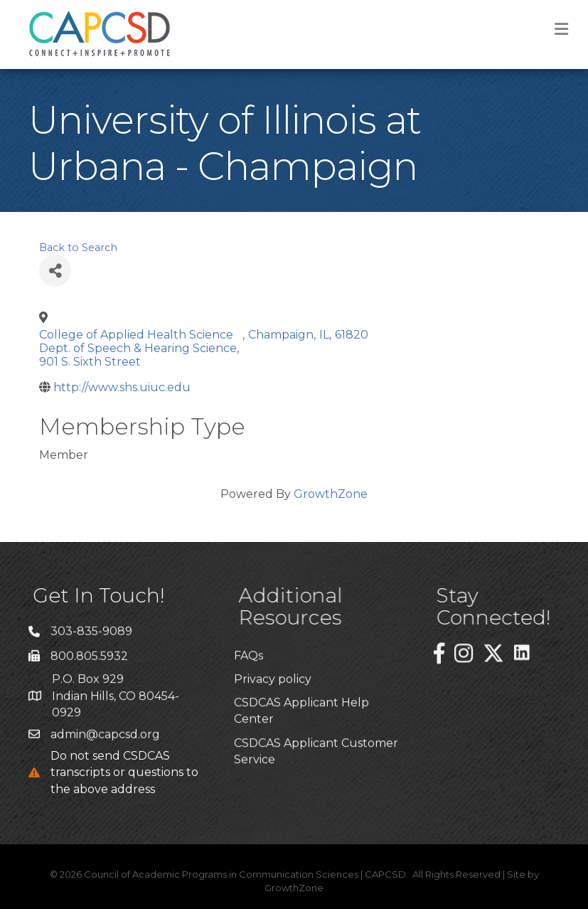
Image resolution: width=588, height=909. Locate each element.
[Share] (55, 271)
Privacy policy (273, 735)
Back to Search (78, 248)
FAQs (248, 712)
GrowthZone (331, 494)
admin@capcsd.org (105, 743)
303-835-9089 (91, 640)
